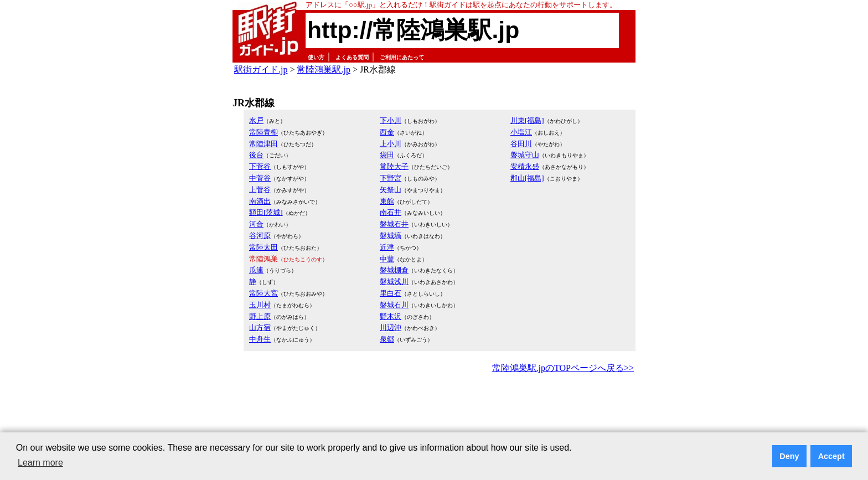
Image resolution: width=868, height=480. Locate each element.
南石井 (391, 212)
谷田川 (521, 144)
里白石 (391, 293)
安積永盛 (525, 166)
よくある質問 (352, 57)
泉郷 (387, 339)
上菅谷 (260, 190)
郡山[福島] (527, 178)
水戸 (256, 120)
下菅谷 (260, 166)
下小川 (391, 120)
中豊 (387, 259)
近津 (387, 247)
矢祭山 (391, 190)
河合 (256, 224)
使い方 (316, 57)
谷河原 (260, 236)
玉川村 (260, 305)
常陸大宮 (263, 293)
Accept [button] (831, 456)
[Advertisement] (434, 406)
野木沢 (391, 316)
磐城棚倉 (394, 270)
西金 (387, 132)
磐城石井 (394, 224)
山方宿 (260, 327)
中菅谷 (260, 178)
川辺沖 (391, 327)
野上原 (260, 316)
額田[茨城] (266, 212)
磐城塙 (391, 236)
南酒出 (260, 201)
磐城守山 (525, 155)
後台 (256, 155)
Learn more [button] (40, 463)
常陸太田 (263, 247)
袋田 (387, 155)
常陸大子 (394, 166)
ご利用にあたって (402, 57)
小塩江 (521, 132)
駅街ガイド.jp (261, 69)
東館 (387, 201)
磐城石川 (394, 305)
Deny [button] (789, 456)
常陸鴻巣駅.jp (323, 69)
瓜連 (256, 270)
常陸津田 (263, 144)
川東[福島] (527, 120)
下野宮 (391, 178)
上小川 (391, 144)
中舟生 (260, 339)
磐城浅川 (394, 282)
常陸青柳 (263, 132)
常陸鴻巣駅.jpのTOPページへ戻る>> (563, 368)
